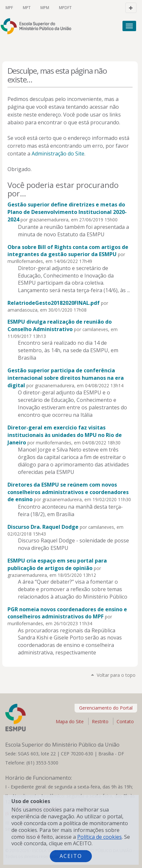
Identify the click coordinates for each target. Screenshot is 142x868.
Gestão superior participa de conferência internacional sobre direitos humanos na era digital (66, 378)
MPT (27, 8)
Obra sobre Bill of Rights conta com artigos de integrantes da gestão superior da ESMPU (68, 251)
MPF (9, 8)
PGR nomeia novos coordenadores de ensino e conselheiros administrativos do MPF (67, 613)
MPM (45, 8)
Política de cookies (99, 837)
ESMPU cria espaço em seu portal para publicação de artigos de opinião (57, 564)
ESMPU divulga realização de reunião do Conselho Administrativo (60, 325)
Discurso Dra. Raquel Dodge (43, 527)
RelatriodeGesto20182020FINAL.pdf (54, 303)
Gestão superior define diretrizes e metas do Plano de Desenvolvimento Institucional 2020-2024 (67, 212)
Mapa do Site (70, 721)
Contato (125, 721)
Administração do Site (58, 154)
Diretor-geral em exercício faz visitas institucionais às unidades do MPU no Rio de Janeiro (65, 435)
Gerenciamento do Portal (106, 708)
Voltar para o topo (116, 675)
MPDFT (65, 8)
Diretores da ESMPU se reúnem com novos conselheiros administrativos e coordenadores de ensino (68, 492)
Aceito (71, 856)
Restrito (100, 721)
